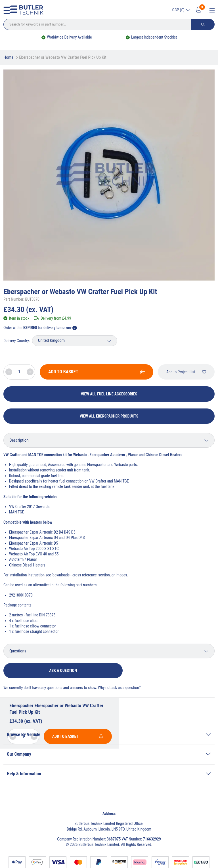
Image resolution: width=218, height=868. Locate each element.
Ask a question (63, 671)
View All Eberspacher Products (109, 416)
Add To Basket (97, 372)
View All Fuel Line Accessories (109, 394)
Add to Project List (186, 372)
